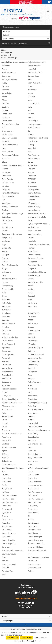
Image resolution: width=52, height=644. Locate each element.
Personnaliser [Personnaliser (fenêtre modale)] (41, 638)
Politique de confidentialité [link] (25, 641)
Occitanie (6, 55)
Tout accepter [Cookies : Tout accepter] (12, 638)
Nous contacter (26, 608)
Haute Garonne (9, 58)
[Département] (26, 39)
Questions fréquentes (26, 606)
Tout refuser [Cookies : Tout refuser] (26, 638)
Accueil (3, 62)
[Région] (26, 35)
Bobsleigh (7, 53)
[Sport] (26, 31)
